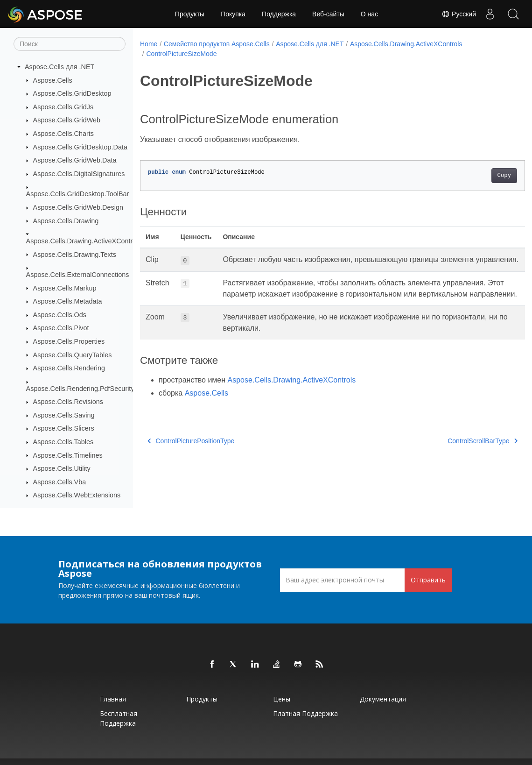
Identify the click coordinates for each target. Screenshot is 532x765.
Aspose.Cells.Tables (63, 442)
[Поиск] (70, 44)
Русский (459, 14)
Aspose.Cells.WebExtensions (77, 495)
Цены (282, 699)
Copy (477, 176)
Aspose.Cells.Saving (64, 415)
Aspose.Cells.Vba (60, 482)
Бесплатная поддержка (119, 718)
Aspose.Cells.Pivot (61, 328)
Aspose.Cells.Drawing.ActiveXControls (84, 241)
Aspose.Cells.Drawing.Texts (75, 255)
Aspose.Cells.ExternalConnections (78, 275)
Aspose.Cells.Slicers (64, 428)
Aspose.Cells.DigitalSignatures (79, 174)
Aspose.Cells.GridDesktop (72, 93)
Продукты (190, 14)
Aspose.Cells (53, 80)
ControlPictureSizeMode (181, 54)
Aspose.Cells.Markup (65, 288)
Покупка (233, 14)
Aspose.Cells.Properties (69, 341)
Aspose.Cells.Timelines (68, 455)
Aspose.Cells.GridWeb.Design (78, 207)
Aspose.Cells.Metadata (68, 301)
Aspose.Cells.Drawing (66, 221)
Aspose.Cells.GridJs (63, 107)
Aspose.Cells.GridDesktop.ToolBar (78, 194)
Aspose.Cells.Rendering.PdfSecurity (80, 389)
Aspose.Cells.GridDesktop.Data (80, 147)
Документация (383, 699)
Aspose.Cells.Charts (63, 134)
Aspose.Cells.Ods (60, 315)
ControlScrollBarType (456, 463)
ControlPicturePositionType (191, 463)
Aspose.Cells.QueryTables (73, 355)
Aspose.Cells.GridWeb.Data (75, 160)
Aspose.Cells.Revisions (68, 402)
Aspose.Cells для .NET (59, 67)
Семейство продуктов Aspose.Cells (217, 44)
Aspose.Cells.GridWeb (67, 120)
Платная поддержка (305, 713)
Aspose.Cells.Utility (62, 468)
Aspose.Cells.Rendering (69, 368)
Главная (113, 699)
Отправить (428, 580)
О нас (369, 14)
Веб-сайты (328, 14)
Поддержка (279, 14)
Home (149, 44)
